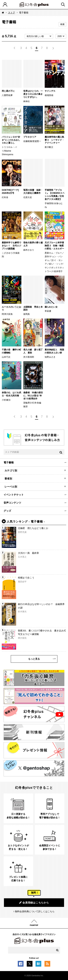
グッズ (7, 511)
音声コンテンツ (12, 503)
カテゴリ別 (11, 471)
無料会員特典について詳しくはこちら (35, 911)
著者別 (8, 479)
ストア (12, 13)
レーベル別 (11, 487)
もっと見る (34, 659)
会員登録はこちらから (34, 903)
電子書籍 (9, 462)
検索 (62, 24)
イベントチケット (14, 495)
